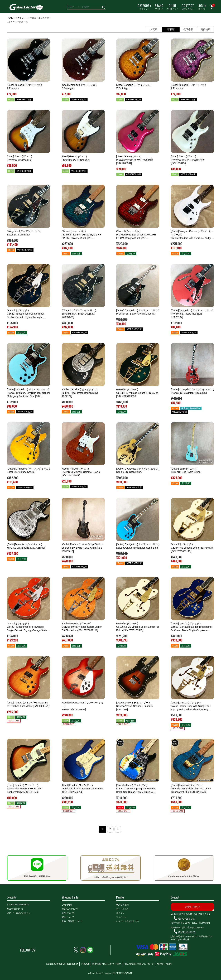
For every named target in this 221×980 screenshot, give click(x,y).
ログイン (202, 7)
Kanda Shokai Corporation (61, 964)
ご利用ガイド (172, 7)
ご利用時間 (67, 905)
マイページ (121, 917)
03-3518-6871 (187, 932)
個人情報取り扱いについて (139, 964)
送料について (68, 913)
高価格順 (205, 29)
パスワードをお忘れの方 (128, 921)
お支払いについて (70, 909)
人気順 (154, 29)
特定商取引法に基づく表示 (107, 964)
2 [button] (110, 829)
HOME (10, 18)
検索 (104, 7)
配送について (68, 917)
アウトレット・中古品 (26, 18)
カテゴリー (144, 7)
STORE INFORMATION (18, 905)
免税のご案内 (164, 964)
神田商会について (15, 909)
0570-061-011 (187, 919)
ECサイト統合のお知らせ (19, 913)
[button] (118, 829)
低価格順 (188, 29)
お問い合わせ (188, 7)
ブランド (159, 7)
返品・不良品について (72, 921)
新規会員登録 (122, 905)
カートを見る (122, 909)
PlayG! (85, 964)
